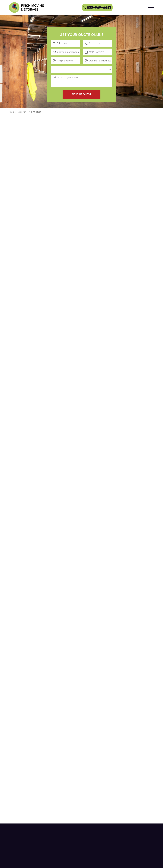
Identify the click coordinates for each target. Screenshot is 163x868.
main (11, 112)
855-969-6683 (97, 7)
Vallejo (22, 112)
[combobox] (82, 69)
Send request (81, 94)
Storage (36, 112)
